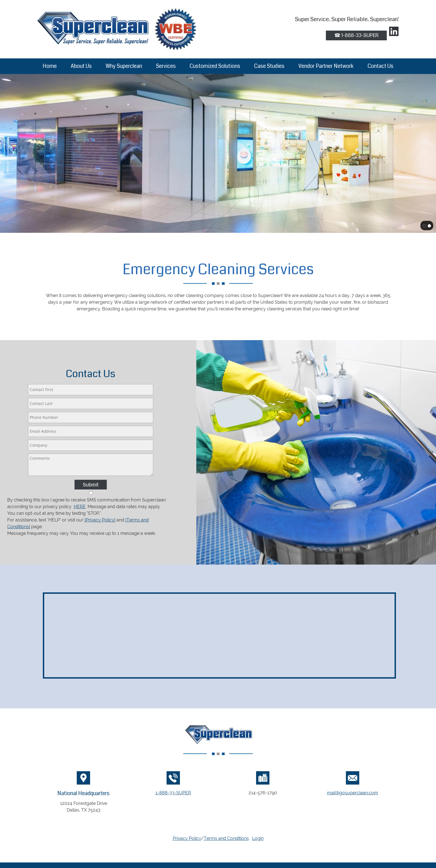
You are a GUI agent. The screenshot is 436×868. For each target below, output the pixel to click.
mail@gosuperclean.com (353, 793)
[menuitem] (50, 66)
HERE (80, 507)
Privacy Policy (187, 838)
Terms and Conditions (226, 838)
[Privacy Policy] (100, 520)
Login (258, 838)
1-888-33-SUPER (173, 793)
